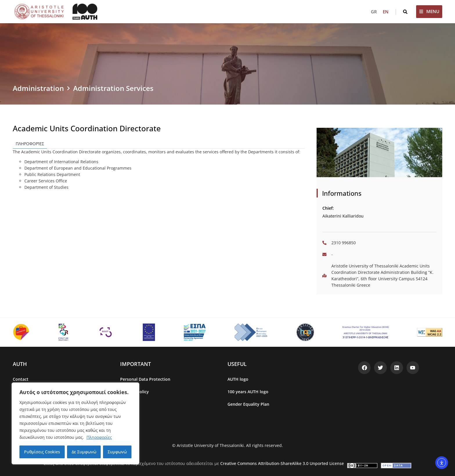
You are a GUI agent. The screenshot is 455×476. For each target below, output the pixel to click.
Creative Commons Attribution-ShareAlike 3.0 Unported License (282, 463)
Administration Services (113, 88)
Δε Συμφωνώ (84, 452)
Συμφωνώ (117, 452)
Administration (38, 88)
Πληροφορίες (99, 437)
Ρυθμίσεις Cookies (42, 452)
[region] (75, 423)
